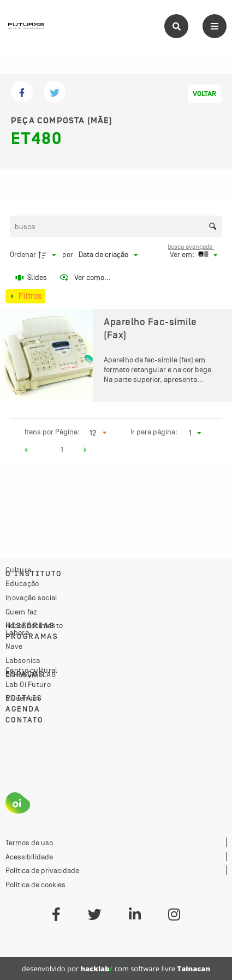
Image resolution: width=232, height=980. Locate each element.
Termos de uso (29, 842)
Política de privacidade (42, 870)
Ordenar (23, 254)
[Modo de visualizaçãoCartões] (206, 255)
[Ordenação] (108, 255)
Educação (22, 583)
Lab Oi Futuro (28, 684)
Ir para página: (154, 432)
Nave (14, 646)
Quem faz (21, 612)
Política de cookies (35, 885)
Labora (17, 632)
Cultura (18, 570)
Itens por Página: (52, 432)
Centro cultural (32, 670)
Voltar (204, 94)
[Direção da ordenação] (49, 255)
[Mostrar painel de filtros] (25, 296)
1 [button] (62, 450)
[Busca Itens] (116, 226)
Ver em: (183, 254)
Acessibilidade (29, 857)
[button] (26, 451)
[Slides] (32, 278)
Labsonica (23, 660)
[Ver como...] (85, 278)
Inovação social (32, 597)
